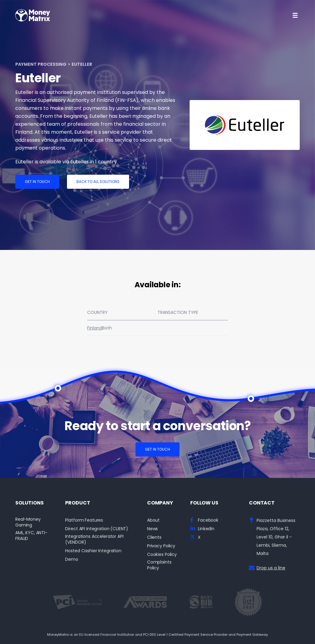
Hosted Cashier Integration (93, 551)
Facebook (208, 520)
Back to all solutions (98, 182)
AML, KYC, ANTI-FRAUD (31, 536)
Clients (154, 537)
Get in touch (37, 182)
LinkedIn (206, 529)
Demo (72, 559)
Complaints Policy (159, 565)
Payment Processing (41, 64)
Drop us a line (271, 568)
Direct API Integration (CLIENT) (97, 529)
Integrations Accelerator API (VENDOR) (94, 539)
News (152, 529)
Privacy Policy (161, 546)
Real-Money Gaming (28, 522)
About (153, 520)
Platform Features (84, 520)
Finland (95, 328)
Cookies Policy (162, 555)
